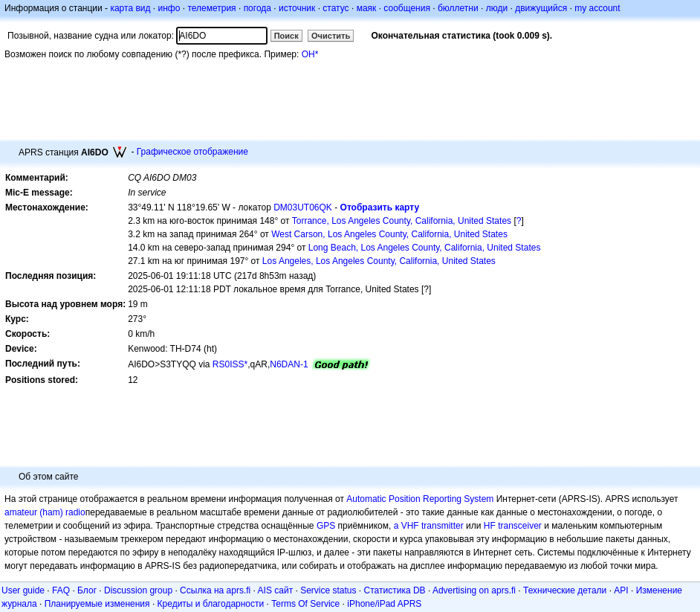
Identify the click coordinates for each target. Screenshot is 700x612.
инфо (169, 8)
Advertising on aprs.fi (474, 590)
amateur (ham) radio (45, 512)
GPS (326, 526)
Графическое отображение (192, 152)
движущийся (541, 8)
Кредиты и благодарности (211, 604)
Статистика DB (395, 590)
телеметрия (211, 8)
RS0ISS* (230, 364)
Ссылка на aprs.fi (215, 590)
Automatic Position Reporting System (420, 499)
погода (257, 8)
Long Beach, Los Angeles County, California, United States (425, 248)
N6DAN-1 (289, 364)
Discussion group (138, 590)
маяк (367, 8)
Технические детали (565, 590)
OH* (310, 54)
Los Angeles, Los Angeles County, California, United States (379, 261)
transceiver (520, 526)
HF (490, 526)
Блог (87, 590)
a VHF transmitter (429, 526)
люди (497, 8)
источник (297, 8)
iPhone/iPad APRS (384, 604)
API (621, 590)
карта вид (130, 8)
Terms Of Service (305, 604)
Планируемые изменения (97, 604)
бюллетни (458, 8)
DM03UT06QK (303, 207)
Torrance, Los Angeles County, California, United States (402, 221)
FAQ (61, 590)
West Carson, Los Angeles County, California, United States (389, 234)
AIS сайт (276, 590)
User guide (23, 590)
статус (336, 8)
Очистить (331, 36)
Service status (328, 590)
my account (597, 8)
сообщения (407, 8)
